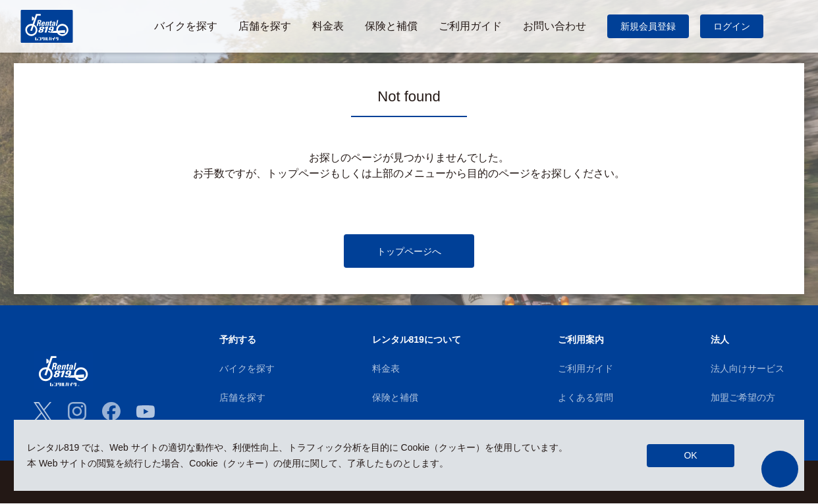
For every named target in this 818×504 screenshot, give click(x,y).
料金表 (386, 369)
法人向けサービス (748, 369)
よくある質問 (586, 398)
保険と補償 (395, 398)
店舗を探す (242, 398)
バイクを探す (247, 369)
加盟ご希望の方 (743, 398)
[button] (780, 469)
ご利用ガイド (586, 369)
